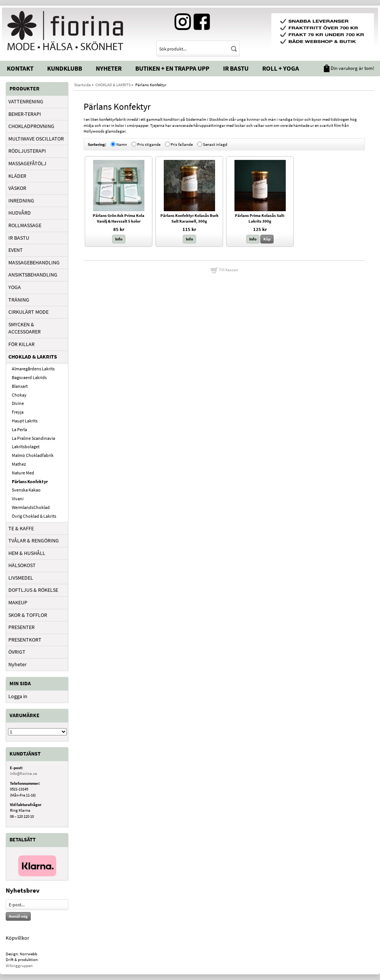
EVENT (16, 250)
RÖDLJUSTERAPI (27, 151)
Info (119, 239)
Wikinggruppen (19, 966)
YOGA (15, 287)
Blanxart (20, 386)
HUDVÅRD (20, 213)
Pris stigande (149, 144)
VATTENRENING (26, 101)
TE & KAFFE (21, 528)
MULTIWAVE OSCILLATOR (36, 139)
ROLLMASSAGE (25, 225)
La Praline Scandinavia (33, 438)
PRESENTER (21, 627)
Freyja (18, 412)
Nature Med (23, 473)
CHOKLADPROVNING (31, 126)
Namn (122, 144)
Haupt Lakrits (25, 421)
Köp (267, 239)
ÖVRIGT (17, 652)
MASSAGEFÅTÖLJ (27, 163)
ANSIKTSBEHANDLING (33, 275)
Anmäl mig (18, 916)
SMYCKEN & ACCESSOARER (25, 328)
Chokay (19, 395)
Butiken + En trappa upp (172, 68)
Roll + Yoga (281, 68)
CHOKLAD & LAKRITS (33, 357)
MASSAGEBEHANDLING (34, 262)
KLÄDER (17, 176)
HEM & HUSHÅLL (27, 553)
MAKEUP (18, 602)
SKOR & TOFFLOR (28, 615)
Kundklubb (65, 68)
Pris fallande (182, 144)
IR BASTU (19, 238)
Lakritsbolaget (26, 447)
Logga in (18, 696)
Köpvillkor (17, 938)
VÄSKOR (17, 188)
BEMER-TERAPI (25, 114)
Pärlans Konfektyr (30, 481)
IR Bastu (236, 68)
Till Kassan (224, 270)
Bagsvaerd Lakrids (29, 377)
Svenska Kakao (26, 490)
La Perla (19, 429)
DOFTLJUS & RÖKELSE (33, 590)
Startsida (82, 85)
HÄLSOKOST (22, 565)
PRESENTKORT (25, 640)
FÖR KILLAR (21, 344)
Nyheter (109, 68)
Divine (18, 403)
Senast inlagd (215, 144)
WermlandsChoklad (31, 507)
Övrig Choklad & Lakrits (34, 516)
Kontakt (20, 68)
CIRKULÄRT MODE (28, 312)
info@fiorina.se (23, 773)
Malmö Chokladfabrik (33, 455)
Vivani (18, 499)
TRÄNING (19, 300)
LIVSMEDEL (21, 578)
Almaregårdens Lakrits (33, 369)
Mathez (19, 464)
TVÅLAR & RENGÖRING (34, 541)
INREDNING (21, 201)
